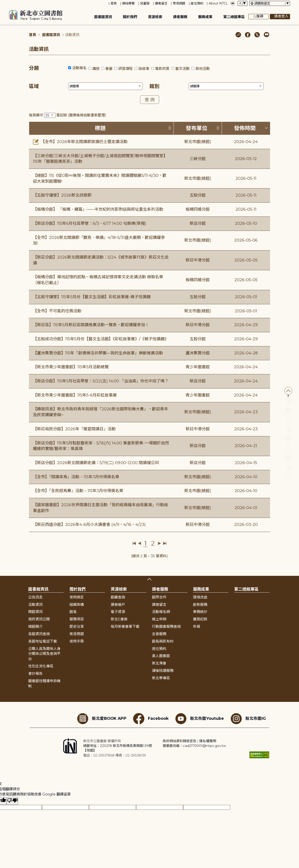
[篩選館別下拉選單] (226, 86)
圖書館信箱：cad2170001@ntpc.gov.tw (194, 746)
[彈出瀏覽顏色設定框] (233, 3)
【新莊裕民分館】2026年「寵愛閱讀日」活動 (74, 429)
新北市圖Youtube (200, 719)
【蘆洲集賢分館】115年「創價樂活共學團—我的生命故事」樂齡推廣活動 (98, 353)
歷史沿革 (77, 627)
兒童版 (145, 3)
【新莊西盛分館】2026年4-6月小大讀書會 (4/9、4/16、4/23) (89, 525)
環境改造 (200, 597)
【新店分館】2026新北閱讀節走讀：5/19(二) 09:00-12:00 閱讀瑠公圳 (96, 463)
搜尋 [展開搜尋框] (258, 17)
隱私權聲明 (208, 741)
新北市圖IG (248, 719)
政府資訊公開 (39, 619)
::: (2, 3)
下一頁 (159, 543)
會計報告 (35, 674)
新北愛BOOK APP (102, 719)
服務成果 (205, 17)
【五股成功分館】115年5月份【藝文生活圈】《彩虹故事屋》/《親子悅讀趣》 (101, 339)
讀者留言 (161, 3)
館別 (154, 86)
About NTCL (218, 3)
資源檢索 (155, 17)
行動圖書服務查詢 (166, 627)
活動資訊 (35, 605)
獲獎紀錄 (200, 619)
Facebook (151, 719)
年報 (197, 627)
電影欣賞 (162, 69)
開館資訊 (35, 612)
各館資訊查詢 (39, 634)
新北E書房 (119, 619)
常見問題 (179, 3)
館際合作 (159, 597)
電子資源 (118, 612)
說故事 (144, 69)
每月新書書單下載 (125, 627)
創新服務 (200, 605)
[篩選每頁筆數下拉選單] (50, 115)
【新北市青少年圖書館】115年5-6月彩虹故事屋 (75, 395)
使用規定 (77, 597)
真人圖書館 (161, 656)
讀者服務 (180, 17)
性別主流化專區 (41, 666)
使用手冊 (77, 641)
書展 (109, 69)
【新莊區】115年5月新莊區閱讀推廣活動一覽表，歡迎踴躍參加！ (91, 325)
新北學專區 (161, 678)
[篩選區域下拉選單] (106, 86)
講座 (96, 69)
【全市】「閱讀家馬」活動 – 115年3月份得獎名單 (76, 477)
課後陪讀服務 (163, 671)
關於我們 (130, 17)
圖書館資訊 (103, 17)
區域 (34, 86)
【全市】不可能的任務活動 (57, 311)
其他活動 (203, 69)
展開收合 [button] (149, 579)
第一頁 (134, 543)
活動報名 (79, 68)
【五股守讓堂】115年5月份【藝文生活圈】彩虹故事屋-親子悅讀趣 (92, 297)
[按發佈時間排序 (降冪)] (266, 128)
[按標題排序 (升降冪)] (170, 128)
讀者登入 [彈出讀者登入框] (280, 17)
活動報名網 (161, 612)
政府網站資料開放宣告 (180, 741)
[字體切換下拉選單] (243, 3)
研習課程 (126, 69)
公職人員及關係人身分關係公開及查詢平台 (44, 654)
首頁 (114, 3)
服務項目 (77, 619)
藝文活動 (182, 69)
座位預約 (197, 3)
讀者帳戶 (118, 605)
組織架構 (77, 605)
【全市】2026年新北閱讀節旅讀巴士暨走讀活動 (80, 142)
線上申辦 (159, 619)
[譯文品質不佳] (12, 801)
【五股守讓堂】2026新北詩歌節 (62, 195)
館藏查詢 (118, 597)
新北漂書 (159, 663)
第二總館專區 (234, 17)
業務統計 (200, 612)
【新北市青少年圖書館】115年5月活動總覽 (71, 367)
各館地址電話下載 (43, 641)
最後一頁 (165, 543)
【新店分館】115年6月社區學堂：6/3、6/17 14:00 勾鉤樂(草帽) (90, 223)
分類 (34, 68)
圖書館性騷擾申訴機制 (44, 684)
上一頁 (140, 543)
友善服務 (159, 634)
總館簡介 (35, 627)
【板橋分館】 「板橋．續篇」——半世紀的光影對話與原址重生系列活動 (98, 209)
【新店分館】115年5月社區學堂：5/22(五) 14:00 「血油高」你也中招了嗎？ (101, 381)
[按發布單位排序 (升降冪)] (218, 128)
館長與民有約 (163, 641)
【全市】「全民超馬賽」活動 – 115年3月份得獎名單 (78, 491)
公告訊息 (35, 597)
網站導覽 (128, 3)
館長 (73, 612)
